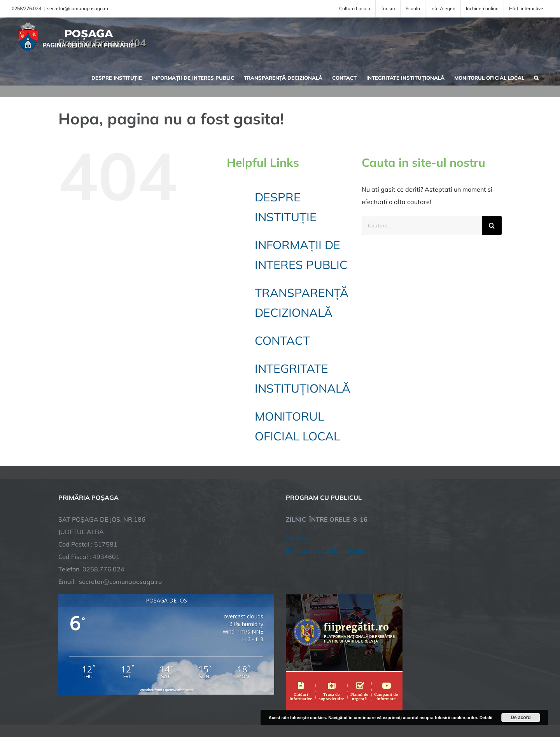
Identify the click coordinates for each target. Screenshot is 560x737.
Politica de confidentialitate (325, 490)
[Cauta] (492, 225)
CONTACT (282, 341)
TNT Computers (143, 707)
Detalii (486, 718)
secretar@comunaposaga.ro (78, 8)
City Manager (180, 707)
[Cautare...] (422, 225)
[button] (536, 77)
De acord (521, 718)
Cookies (297, 477)
